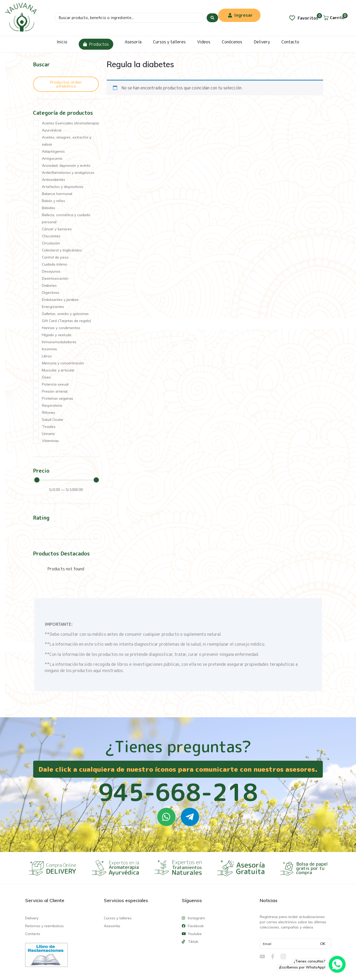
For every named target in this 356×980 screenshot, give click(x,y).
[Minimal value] (67, 480)
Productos (96, 44)
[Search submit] (212, 18)
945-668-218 (178, 792)
